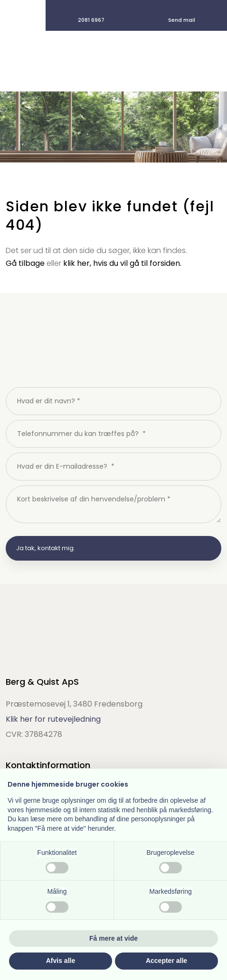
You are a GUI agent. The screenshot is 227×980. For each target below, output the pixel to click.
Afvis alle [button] (61, 961)
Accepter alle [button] (166, 961)
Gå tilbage (25, 263)
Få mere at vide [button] (113, 938)
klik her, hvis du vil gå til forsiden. (122, 263)
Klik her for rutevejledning (53, 719)
